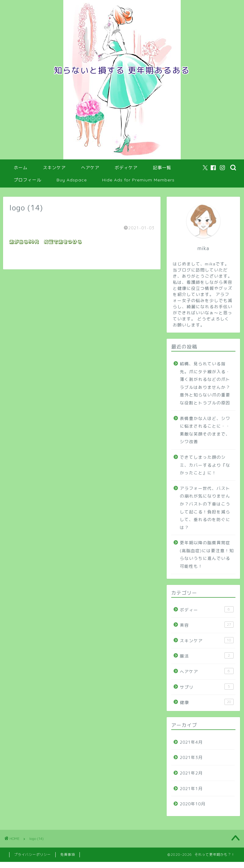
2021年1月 (191, 788)
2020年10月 (193, 804)
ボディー (207, 609)
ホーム (21, 168)
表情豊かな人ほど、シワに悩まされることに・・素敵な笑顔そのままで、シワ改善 (205, 430)
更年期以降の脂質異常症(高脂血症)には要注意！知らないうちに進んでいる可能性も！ (207, 554)
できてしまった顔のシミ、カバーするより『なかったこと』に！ (205, 465)
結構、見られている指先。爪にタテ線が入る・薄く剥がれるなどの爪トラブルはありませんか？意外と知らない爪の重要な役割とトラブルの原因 (205, 383)
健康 (207, 702)
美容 (207, 625)
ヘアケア (90, 168)
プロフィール (28, 180)
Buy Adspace (72, 180)
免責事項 (68, 855)
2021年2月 (191, 773)
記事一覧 (162, 168)
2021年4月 (191, 742)
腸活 (207, 656)
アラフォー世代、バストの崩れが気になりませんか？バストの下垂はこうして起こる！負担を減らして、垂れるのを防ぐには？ (205, 508)
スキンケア (54, 168)
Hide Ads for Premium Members (138, 180)
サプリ (207, 687)
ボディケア (126, 168)
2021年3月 (191, 757)
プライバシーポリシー (32, 855)
